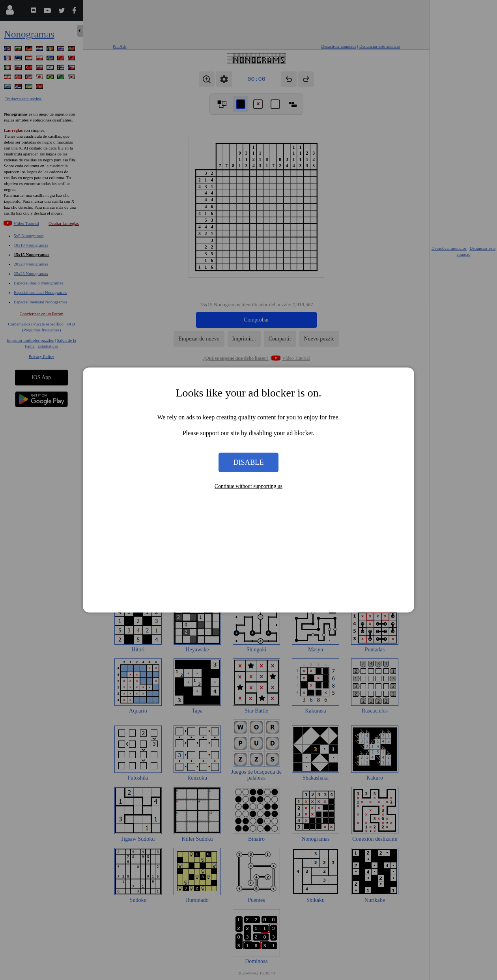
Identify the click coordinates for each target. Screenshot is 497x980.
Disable (248, 462)
